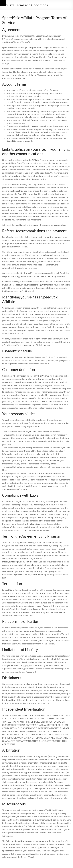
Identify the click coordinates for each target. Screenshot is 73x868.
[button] (3, 3)
